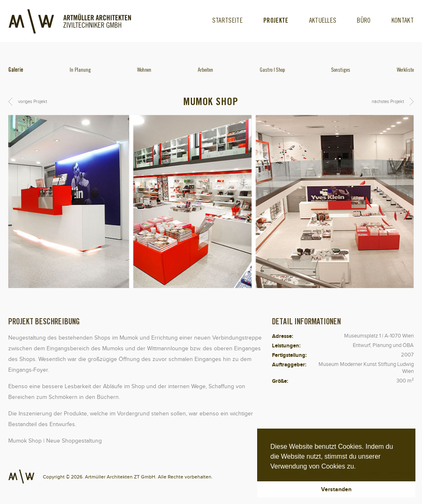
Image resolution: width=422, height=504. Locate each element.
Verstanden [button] (336, 489)
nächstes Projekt (388, 101)
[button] (359, 467)
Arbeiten (205, 70)
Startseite (227, 21)
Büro (364, 21)
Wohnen (144, 70)
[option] (211, 202)
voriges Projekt (33, 101)
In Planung (80, 70)
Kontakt (403, 21)
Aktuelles (323, 21)
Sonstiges (341, 70)
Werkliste (405, 70)
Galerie (16, 70)
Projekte (276, 21)
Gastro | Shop (272, 70)
